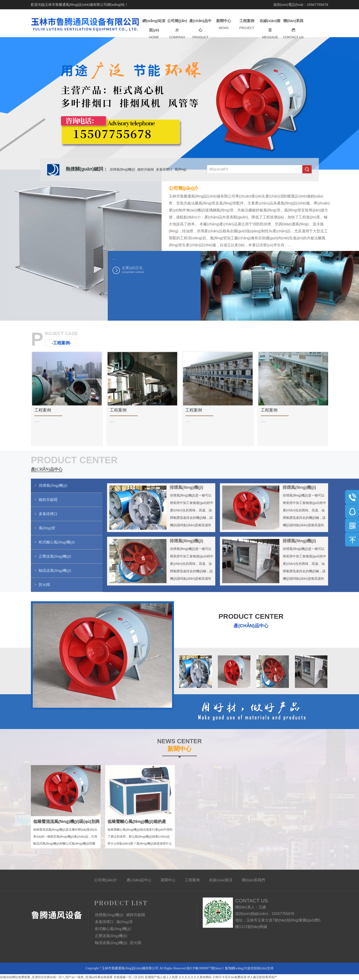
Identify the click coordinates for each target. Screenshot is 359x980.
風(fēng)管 (125, 922)
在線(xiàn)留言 (270, 29)
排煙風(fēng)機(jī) (122, 169)
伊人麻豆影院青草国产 (262, 977)
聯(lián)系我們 (293, 29)
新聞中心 (224, 25)
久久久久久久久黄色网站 (195, 977)
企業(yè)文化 (145, 270)
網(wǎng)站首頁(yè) (154, 29)
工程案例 (247, 25)
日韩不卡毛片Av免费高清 (230, 977)
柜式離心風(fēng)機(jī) (113, 929)
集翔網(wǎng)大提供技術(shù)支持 (249, 968)
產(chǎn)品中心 (200, 29)
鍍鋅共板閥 (146, 169)
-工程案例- (61, 343)
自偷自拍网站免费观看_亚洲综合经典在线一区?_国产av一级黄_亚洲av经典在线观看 (56, 977)
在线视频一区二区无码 (129, 977)
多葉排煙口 (164, 169)
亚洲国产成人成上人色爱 (161, 977)
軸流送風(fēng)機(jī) (111, 943)
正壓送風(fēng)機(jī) (111, 936)
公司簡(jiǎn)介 (177, 29)
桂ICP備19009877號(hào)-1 (205, 968)
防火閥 (136, 943)
